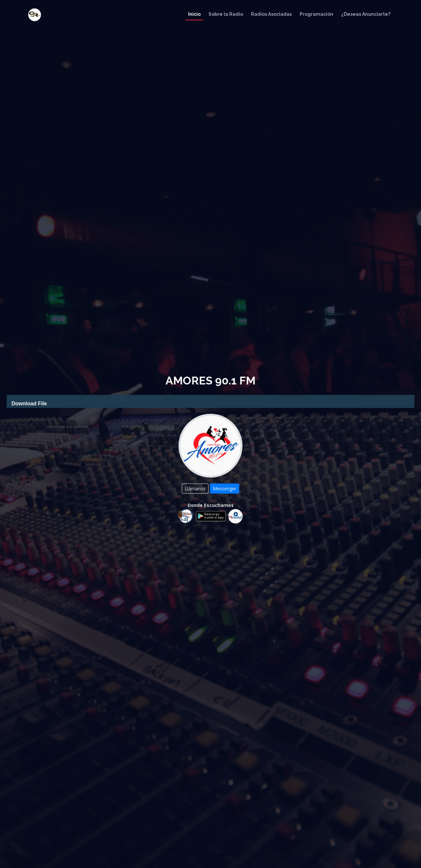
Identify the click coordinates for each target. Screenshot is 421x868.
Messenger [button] (224, 488)
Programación (316, 14)
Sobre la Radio (226, 14)
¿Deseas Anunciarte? (366, 14)
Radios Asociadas (271, 14)
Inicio (194, 14)
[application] (210, 403)
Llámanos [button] (196, 488)
